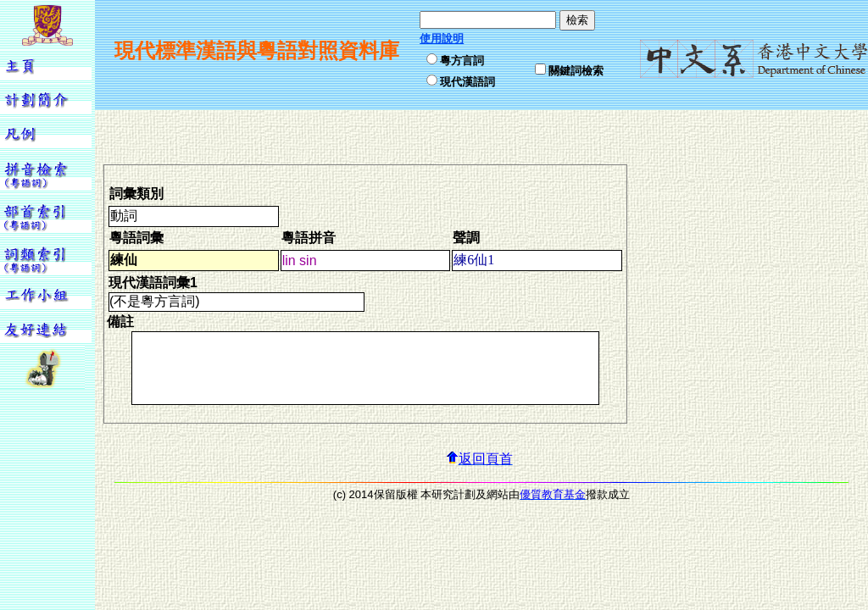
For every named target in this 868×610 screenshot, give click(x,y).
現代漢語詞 (467, 82)
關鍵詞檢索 (576, 71)
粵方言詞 (462, 61)
